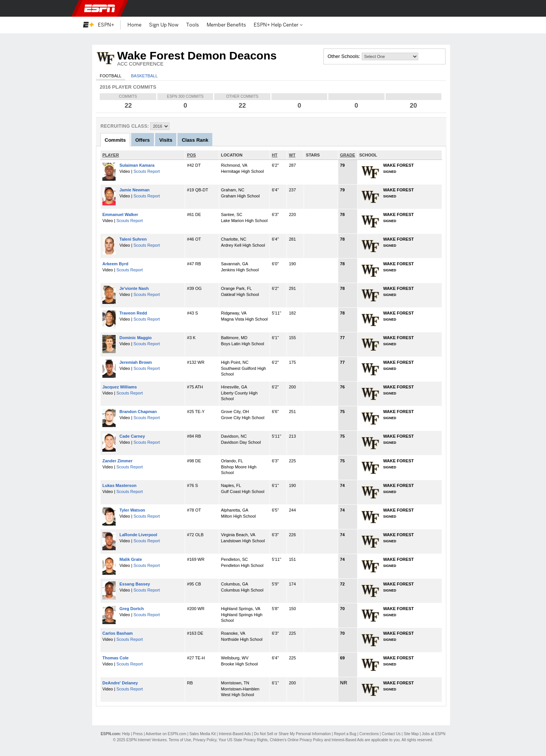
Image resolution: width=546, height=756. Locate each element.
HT (275, 155)
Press (138, 734)
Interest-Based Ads (235, 734)
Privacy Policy (205, 740)
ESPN (100, 8)
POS (191, 155)
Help (126, 734)
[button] (459, 8)
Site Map (411, 734)
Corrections (369, 734)
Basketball (144, 76)
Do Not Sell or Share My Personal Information (293, 734)
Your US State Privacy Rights (243, 740)
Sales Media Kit (202, 734)
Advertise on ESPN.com (166, 734)
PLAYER (111, 155)
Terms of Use (180, 740)
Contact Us (391, 734)
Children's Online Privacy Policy (296, 740)
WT (292, 155)
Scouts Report (147, 171)
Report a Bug (345, 734)
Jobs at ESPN (433, 734)
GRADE (348, 155)
